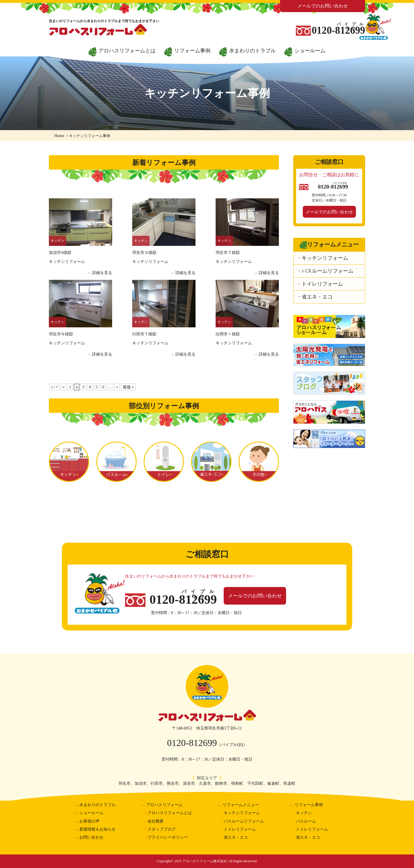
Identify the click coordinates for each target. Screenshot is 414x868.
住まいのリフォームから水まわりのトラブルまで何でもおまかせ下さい (104, 21)
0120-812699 (192, 743)
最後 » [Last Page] (128, 387)
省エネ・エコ (211, 462)
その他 (259, 462)
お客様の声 (89, 821)
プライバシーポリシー (168, 837)
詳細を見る (102, 273)
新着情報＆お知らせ (97, 829)
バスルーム (116, 462)
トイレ (164, 462)
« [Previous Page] (63, 387)
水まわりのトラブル (252, 51)
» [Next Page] (117, 387)
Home (59, 136)
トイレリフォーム (322, 284)
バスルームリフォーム (327, 271)
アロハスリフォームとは (127, 51)
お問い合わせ (91, 837)
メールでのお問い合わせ (323, 6)
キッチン (69, 462)
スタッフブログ (162, 829)
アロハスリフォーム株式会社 (207, 716)
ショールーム (310, 51)
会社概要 (156, 821)
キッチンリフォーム (325, 258)
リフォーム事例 (192, 51)
